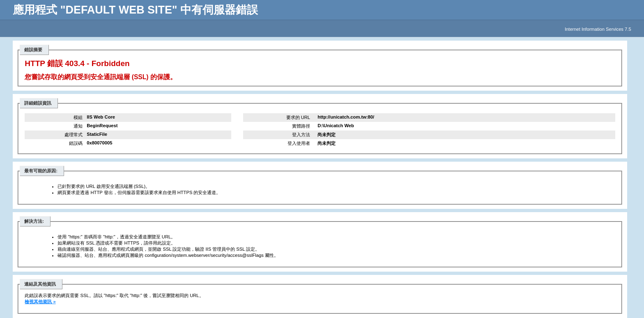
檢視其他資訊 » (40, 302)
